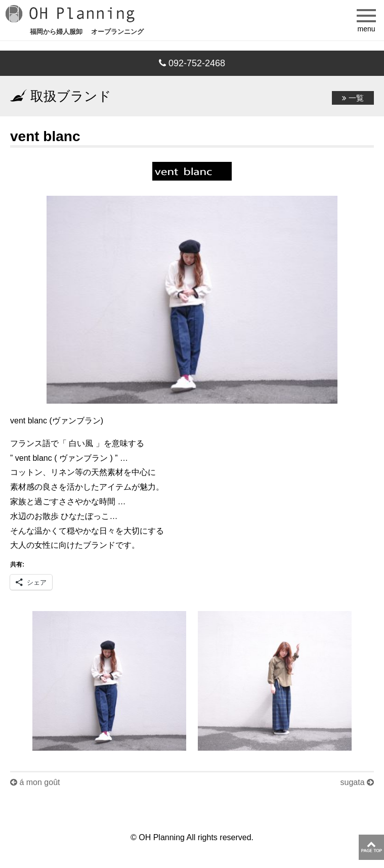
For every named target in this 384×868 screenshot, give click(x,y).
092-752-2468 (192, 63)
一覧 (353, 98)
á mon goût (35, 782)
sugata (357, 782)
